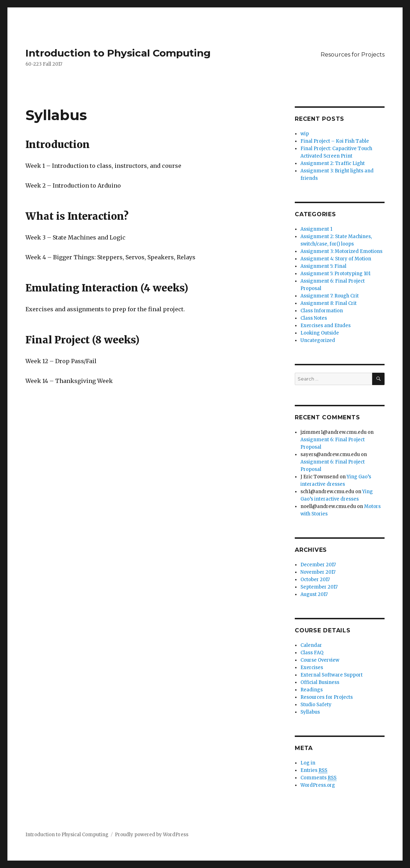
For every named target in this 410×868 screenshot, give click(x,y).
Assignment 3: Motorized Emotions (341, 251)
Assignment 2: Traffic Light (333, 163)
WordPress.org (318, 785)
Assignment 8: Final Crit (329, 303)
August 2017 (314, 594)
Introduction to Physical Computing (118, 53)
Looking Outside (320, 333)
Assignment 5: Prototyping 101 (335, 274)
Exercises (312, 668)
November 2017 (318, 572)
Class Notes (314, 318)
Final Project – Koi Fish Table (335, 141)
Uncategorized (318, 340)
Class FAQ (312, 653)
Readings (312, 690)
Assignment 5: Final (323, 266)
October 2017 (315, 580)
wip (305, 134)
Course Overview (320, 660)
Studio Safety (316, 705)
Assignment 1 (316, 229)
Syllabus (310, 712)
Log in (308, 763)
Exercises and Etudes (326, 326)
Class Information (322, 311)
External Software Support (332, 675)
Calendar (311, 645)
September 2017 (319, 587)
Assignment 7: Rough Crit (330, 296)
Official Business (320, 682)
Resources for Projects (353, 55)
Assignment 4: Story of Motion (336, 259)
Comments (318, 778)
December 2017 (318, 565)
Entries (314, 770)
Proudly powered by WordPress (152, 835)
